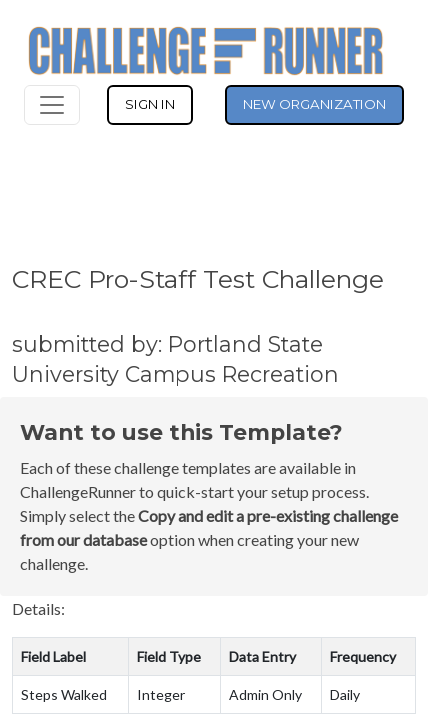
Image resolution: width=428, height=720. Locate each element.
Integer (161, 694)
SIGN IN (150, 104)
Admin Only (265, 694)
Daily (345, 694)
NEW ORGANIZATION (314, 104)
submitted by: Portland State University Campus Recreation (175, 359)
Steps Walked (64, 694)
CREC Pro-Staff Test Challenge (198, 279)
